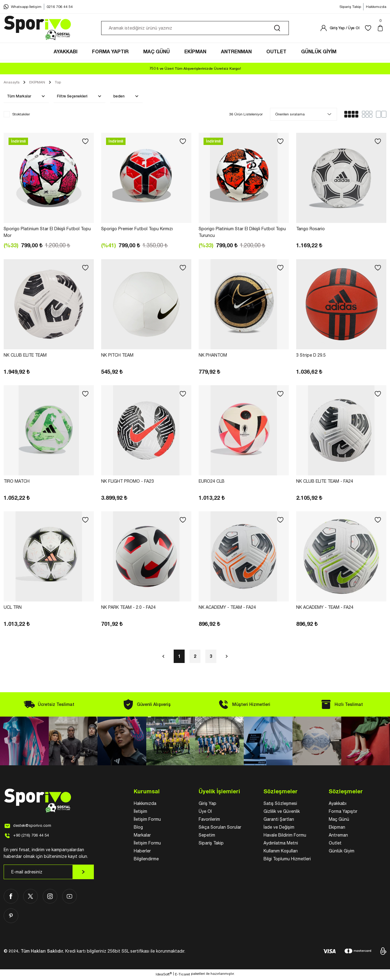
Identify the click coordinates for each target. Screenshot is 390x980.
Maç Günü (339, 821)
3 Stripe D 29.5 (311, 357)
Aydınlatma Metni (281, 844)
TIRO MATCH (17, 483)
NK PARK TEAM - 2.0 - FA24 (128, 609)
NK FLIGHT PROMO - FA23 (128, 483)
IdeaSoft (164, 975)
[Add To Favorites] (85, 143)
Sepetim (207, 837)
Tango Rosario (310, 230)
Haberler (142, 852)
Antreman (338, 837)
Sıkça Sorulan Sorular (220, 829)
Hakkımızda (145, 805)
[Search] (195, 30)
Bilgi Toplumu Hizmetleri (287, 860)
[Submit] (83, 873)
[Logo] (38, 30)
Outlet (335, 844)
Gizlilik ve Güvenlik (282, 813)
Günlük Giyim (342, 852)
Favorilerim (209, 821)
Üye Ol (205, 813)
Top (58, 84)
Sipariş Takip (211, 844)
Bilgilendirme (146, 860)
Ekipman (337, 829)
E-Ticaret (183, 976)
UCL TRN (13, 609)
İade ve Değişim (279, 829)
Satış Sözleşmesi (280, 805)
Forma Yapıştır (343, 813)
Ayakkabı (338, 805)
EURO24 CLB (212, 483)
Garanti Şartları (279, 821)
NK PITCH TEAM (117, 357)
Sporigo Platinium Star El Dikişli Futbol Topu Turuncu (242, 234)
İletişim (140, 813)
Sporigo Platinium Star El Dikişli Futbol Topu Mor (47, 234)
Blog (138, 829)
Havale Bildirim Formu (285, 837)
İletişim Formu (147, 821)
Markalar (142, 837)
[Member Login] (340, 30)
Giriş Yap (207, 805)
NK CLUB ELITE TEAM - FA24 (325, 483)
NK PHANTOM (213, 357)
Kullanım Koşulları (281, 852)
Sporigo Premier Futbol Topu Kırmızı (137, 230)
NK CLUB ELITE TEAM (25, 357)
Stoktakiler (21, 116)
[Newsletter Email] (49, 873)
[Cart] (381, 30)
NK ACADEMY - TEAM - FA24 (227, 609)
